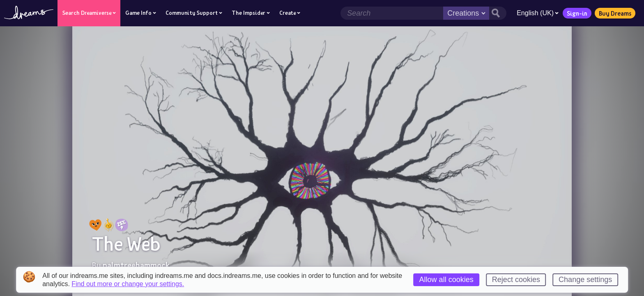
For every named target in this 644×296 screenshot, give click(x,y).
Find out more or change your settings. (128, 284)
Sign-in (577, 13)
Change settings (585, 280)
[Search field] (392, 13)
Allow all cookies (446, 280)
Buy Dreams (615, 13)
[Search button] (498, 13)
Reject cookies (516, 280)
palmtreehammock (136, 265)
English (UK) (538, 13)
